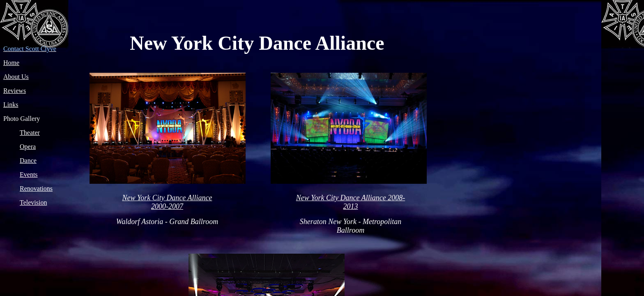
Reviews (15, 91)
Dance (28, 161)
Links (11, 105)
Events (29, 175)
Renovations (36, 188)
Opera (28, 147)
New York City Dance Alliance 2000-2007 (167, 202)
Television (33, 202)
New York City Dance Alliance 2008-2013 (351, 202)
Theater (30, 133)
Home (11, 63)
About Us (16, 77)
